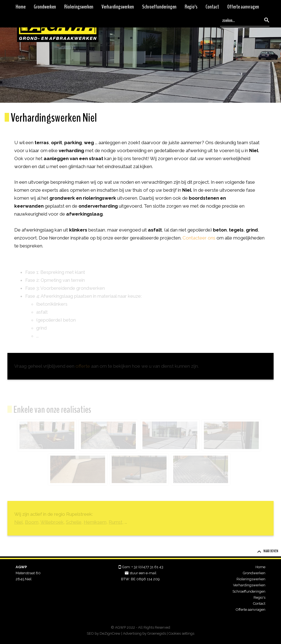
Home (21, 7)
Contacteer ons (199, 238)
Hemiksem (95, 522)
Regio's (191, 7)
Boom (32, 522)
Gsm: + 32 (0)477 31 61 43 (143, 567)
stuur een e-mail (143, 573)
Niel (19, 522)
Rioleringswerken (79, 7)
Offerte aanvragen (243, 7)
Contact (212, 7)
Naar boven (268, 551)
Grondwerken (45, 7)
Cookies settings (181, 633)
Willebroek (52, 522)
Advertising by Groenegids (144, 633)
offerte (83, 366)
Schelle (74, 522)
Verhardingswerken (118, 7)
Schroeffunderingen (159, 7)
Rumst (116, 522)
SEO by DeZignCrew (104, 633)
